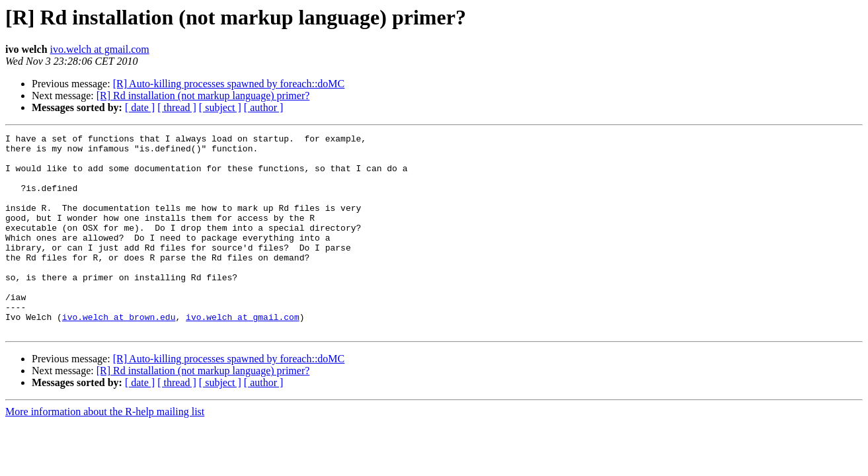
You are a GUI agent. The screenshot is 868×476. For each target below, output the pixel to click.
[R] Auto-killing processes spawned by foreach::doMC (229, 84)
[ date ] (140, 107)
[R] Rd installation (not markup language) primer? (203, 96)
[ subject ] (220, 107)
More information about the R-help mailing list (105, 451)
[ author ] (264, 107)
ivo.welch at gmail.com (100, 49)
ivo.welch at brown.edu (119, 354)
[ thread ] (177, 107)
